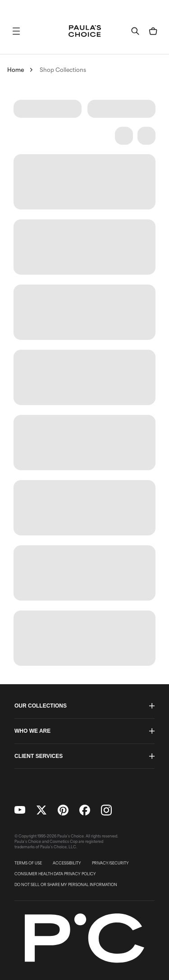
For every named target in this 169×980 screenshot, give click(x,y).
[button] (16, 31)
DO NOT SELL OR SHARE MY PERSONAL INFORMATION (66, 885)
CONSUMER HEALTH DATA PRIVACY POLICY (55, 874)
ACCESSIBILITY (67, 863)
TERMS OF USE (28, 863)
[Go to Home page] (85, 31)
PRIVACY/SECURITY (110, 863)
